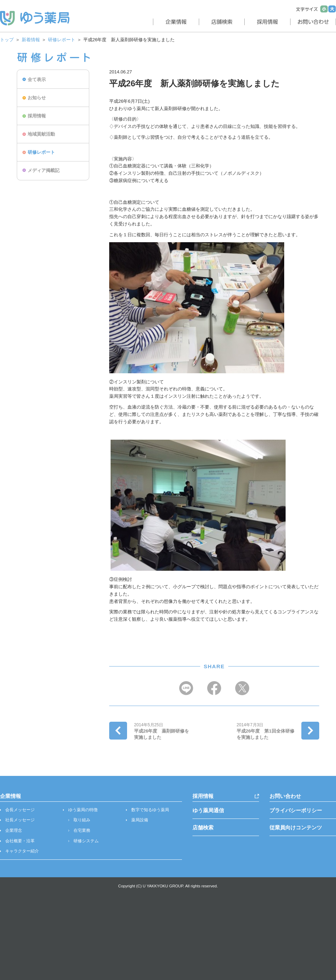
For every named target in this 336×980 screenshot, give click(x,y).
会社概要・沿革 (20, 841)
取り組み (82, 820)
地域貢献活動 (41, 134)
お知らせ (37, 98)
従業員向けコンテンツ (296, 827)
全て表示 (37, 80)
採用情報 (37, 116)
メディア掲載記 (44, 170)
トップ (7, 40)
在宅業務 (82, 830)
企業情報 (10, 796)
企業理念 (14, 830)
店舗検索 (203, 827)
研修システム (86, 841)
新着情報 (31, 40)
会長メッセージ (20, 810)
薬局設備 (140, 820)
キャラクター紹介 (22, 851)
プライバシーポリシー (296, 810)
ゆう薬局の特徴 (83, 810)
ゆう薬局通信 (208, 810)
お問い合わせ (285, 796)
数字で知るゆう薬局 (150, 810)
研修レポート (62, 40)
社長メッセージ (20, 820)
